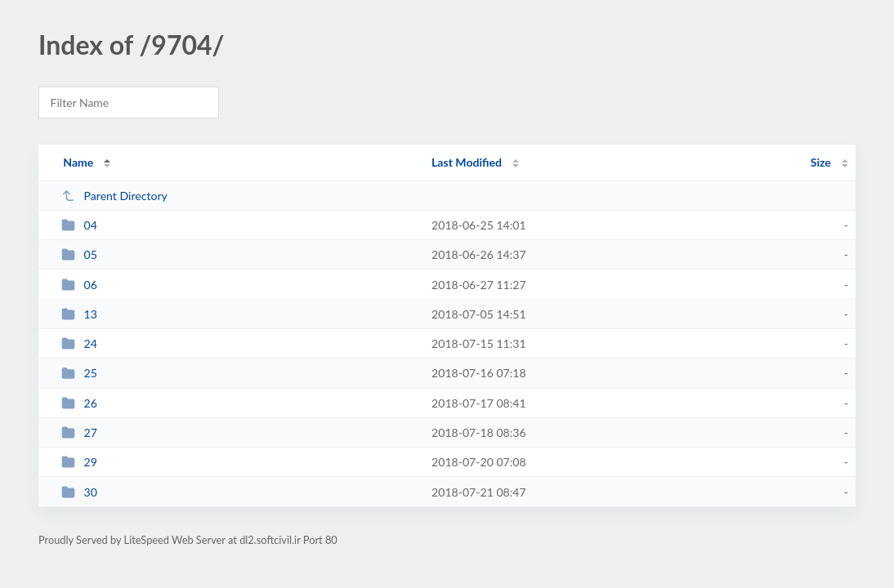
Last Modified (467, 162)
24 (79, 343)
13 (79, 314)
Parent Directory (114, 196)
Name (78, 162)
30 (79, 492)
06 (79, 285)
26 (79, 403)
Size (821, 162)
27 (79, 432)
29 (79, 462)
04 (79, 225)
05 (79, 254)
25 (79, 373)
